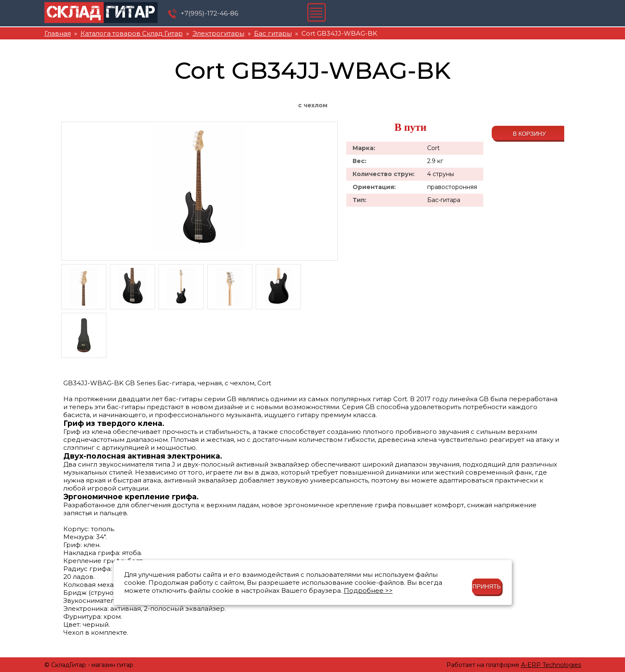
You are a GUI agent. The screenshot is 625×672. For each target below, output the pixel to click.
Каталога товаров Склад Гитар (132, 33)
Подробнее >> (368, 590)
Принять (486, 586)
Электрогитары (218, 33)
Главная (58, 33)
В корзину (529, 134)
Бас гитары (273, 33)
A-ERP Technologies (551, 665)
